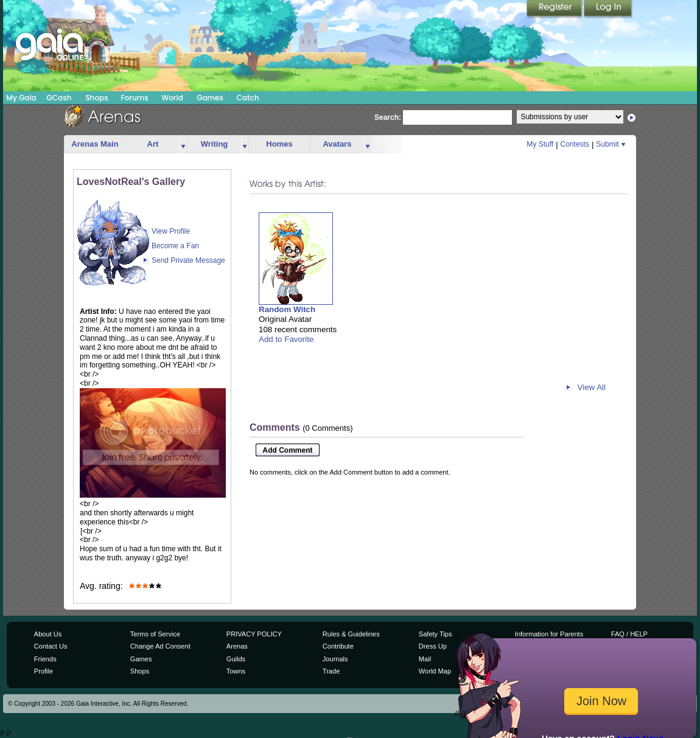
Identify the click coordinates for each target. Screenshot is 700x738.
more (183, 144)
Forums (134, 98)
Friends (45, 659)
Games (210, 98)
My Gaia (21, 98)
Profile (44, 671)
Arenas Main (95, 144)
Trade (331, 671)
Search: (388, 117)
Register (555, 9)
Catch (248, 98)
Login (608, 9)
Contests (575, 144)
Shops (96, 98)
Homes (279, 144)
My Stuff (540, 144)
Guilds (236, 659)
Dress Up (433, 646)
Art (153, 144)
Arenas (237, 646)
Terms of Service (155, 634)
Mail (425, 659)
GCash (59, 98)
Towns (236, 671)
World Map (435, 671)
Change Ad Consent (160, 646)
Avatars (337, 144)
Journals (335, 659)
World (172, 98)
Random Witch (287, 309)
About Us (48, 634)
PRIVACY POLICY (254, 634)
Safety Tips (436, 634)
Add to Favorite (286, 339)
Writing (215, 144)
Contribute (338, 646)
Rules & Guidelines (351, 634)
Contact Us (51, 646)
